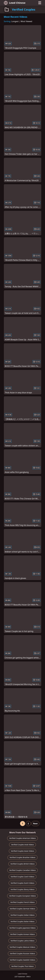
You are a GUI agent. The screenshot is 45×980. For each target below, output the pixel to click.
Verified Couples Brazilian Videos (22, 857)
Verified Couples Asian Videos (23, 851)
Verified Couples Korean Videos (22, 934)
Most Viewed (26, 21)
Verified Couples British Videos (22, 864)
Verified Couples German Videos (22, 909)
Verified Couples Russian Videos (22, 953)
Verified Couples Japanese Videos (22, 928)
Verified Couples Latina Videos (22, 941)
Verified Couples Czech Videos (22, 877)
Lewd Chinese (15, 3)
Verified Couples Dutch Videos (22, 883)
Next (35, 824)
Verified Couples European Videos (22, 896)
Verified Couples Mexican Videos (22, 947)
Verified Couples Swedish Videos (23, 960)
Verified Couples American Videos (22, 838)
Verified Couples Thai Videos (23, 966)
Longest (15, 21)
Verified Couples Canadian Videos (23, 870)
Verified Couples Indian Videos (23, 915)
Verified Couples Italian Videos (22, 921)
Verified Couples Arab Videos (22, 845)
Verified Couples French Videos (22, 902)
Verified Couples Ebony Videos (22, 889)
